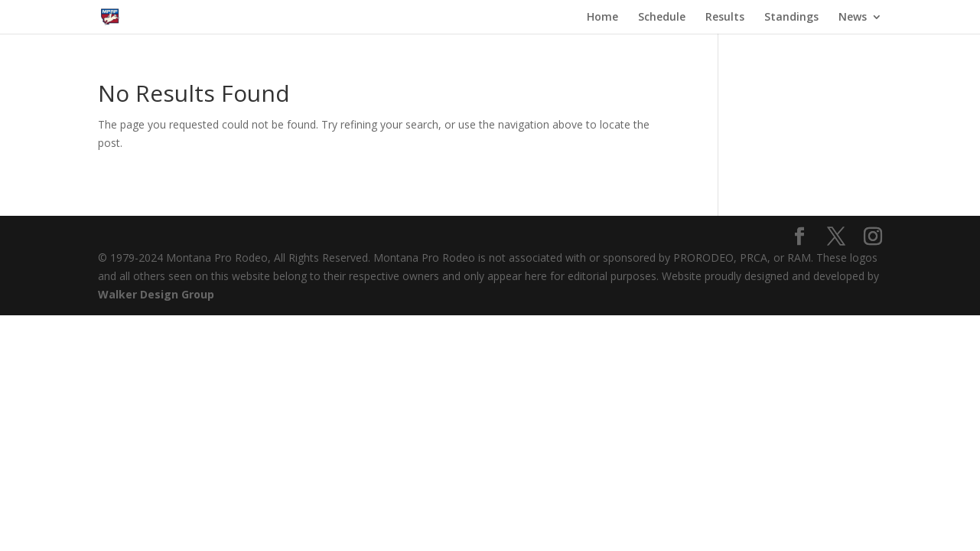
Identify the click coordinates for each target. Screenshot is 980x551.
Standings (791, 18)
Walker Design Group (156, 294)
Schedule (662, 18)
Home (602, 18)
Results (725, 18)
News (853, 18)
